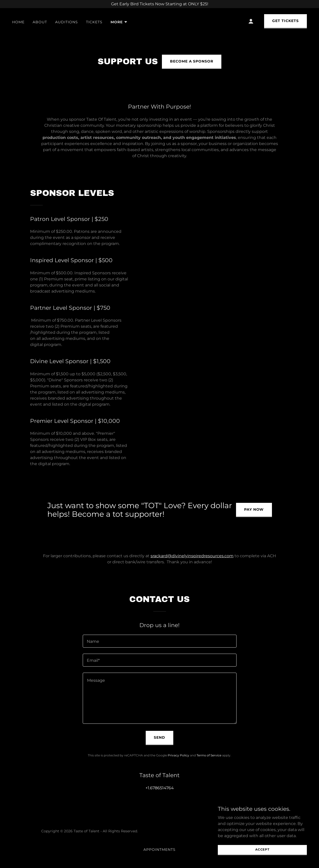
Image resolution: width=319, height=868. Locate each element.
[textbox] (160, 641)
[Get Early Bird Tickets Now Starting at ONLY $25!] (159, 4)
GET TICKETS (285, 21)
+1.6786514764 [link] (160, 788)
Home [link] (18, 22)
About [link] (40, 22)
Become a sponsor (192, 61)
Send (159, 737)
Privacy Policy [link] (178, 755)
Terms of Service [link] (209, 755)
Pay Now (254, 509)
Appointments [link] (159, 850)
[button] (119, 22)
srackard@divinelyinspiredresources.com (192, 556)
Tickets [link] (94, 22)
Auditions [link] (67, 22)
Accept (262, 849)
